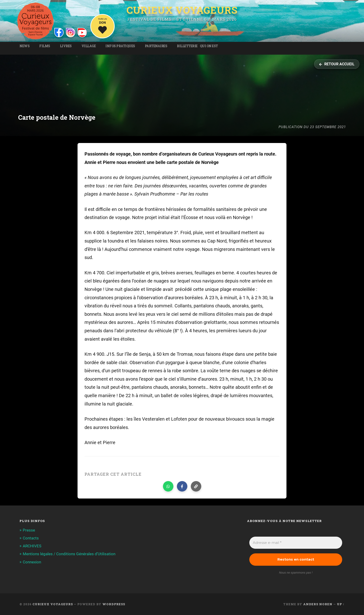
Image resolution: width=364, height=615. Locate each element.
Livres (66, 46)
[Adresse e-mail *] (296, 543)
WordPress (114, 604)
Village (89, 46)
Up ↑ (341, 604)
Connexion (32, 562)
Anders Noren (318, 604)
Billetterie (187, 46)
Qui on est (209, 46)
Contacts (31, 538)
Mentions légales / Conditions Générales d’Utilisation (69, 554)
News (24, 46)
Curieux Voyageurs (182, 10)
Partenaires (156, 46)
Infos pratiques (120, 46)
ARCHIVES (32, 546)
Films (45, 46)
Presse (29, 530)
